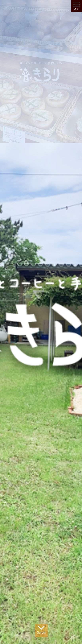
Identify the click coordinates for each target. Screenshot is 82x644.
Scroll (41, 629)
